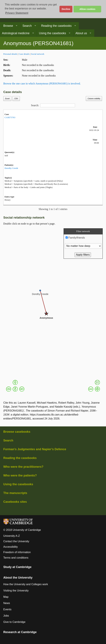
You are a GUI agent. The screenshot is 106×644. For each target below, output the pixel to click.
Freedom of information (17, 552)
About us (81, 33)
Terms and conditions (16, 558)
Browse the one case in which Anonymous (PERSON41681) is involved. (42, 84)
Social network (38, 54)
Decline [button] (66, 9)
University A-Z (12, 536)
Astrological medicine (16, 33)
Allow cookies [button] (87, 9)
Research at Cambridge (20, 632)
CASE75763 (10, 117)
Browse (8, 26)
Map (6, 597)
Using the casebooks (52, 33)
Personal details (10, 54)
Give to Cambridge (14, 622)
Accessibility (11, 547)
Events (7, 609)
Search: (53, 105)
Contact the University (16, 541)
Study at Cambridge (17, 567)
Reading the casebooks (56, 26)
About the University (18, 578)
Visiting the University (16, 591)
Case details (24, 54)
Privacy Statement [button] (17, 13)
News (7, 603)
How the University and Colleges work (26, 584)
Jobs (6, 616)
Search (27, 26)
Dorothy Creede (11, 168)
